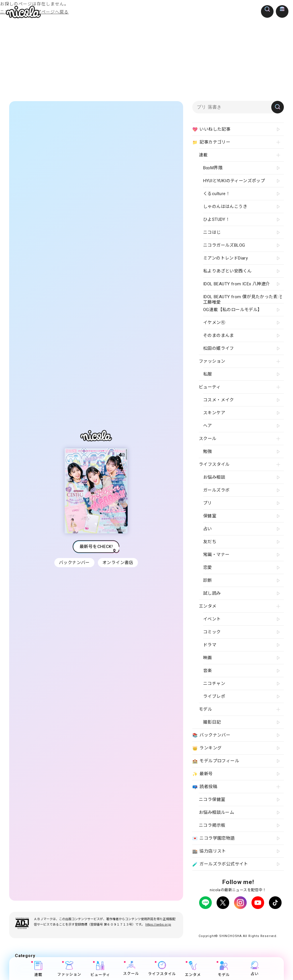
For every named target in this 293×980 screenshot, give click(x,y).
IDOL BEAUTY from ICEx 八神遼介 (236, 284)
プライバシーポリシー (215, 919)
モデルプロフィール (216, 761)
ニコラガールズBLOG (224, 245)
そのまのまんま (219, 335)
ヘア (208, 426)
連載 (38, 969)
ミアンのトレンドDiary (225, 258)
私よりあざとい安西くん (227, 271)
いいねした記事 (211, 129)
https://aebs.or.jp (158, 930)
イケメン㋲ (214, 323)
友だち (210, 542)
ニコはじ (212, 232)
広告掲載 (246, 919)
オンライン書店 (118, 565)
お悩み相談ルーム (216, 812)
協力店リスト (209, 851)
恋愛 (208, 567)
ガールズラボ (216, 490)
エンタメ (193, 969)
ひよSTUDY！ (216, 219)
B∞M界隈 (213, 168)
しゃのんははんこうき (225, 207)
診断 (208, 580)
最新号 (203, 774)
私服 (208, 374)
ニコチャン (214, 684)
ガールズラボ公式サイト (220, 864)
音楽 (208, 671)
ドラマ (210, 645)
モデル (224, 969)
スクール (131, 968)
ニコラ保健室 (212, 800)
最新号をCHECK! (96, 549)
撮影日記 (212, 722)
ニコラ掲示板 (212, 825)
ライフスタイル (162, 969)
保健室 (210, 516)
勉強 (208, 451)
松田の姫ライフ (219, 348)
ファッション (69, 969)
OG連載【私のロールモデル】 (233, 310)
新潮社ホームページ (252, 924)
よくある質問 (269, 919)
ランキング (207, 748)
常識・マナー (216, 555)
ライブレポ (214, 696)
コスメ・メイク (219, 400)
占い (255, 969)
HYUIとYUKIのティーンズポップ (234, 181)
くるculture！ (217, 194)
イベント (212, 619)
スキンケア (214, 413)
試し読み (212, 593)
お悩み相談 (214, 477)
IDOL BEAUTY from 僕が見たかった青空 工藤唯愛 (242, 299)
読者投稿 (205, 787)
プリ (208, 503)
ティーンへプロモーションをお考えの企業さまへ (238, 929)
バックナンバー (74, 565)
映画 (208, 658)
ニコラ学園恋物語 (214, 838)
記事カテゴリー (211, 142)
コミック (212, 632)
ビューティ (100, 969)
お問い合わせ (219, 924)
